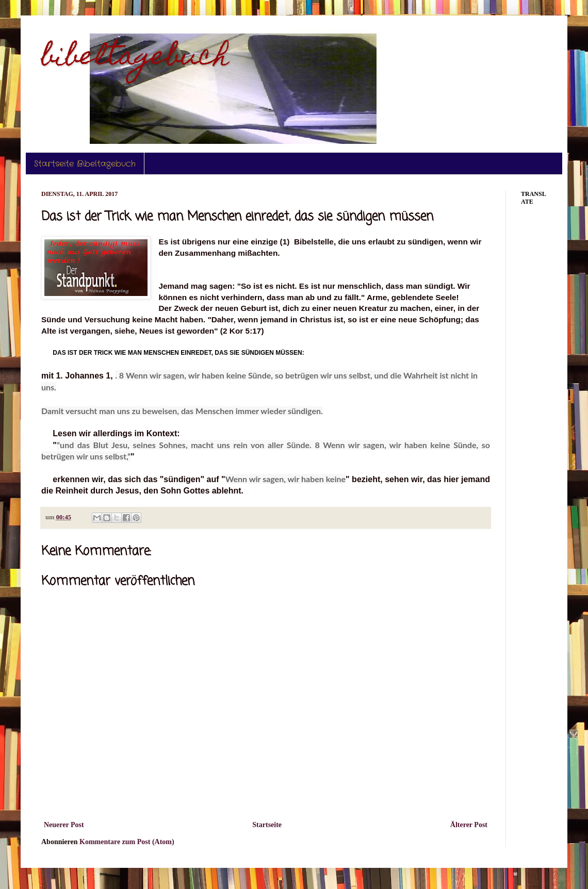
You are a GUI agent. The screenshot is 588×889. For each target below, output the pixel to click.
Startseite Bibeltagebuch (85, 164)
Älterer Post (469, 825)
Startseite (267, 825)
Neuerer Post (64, 825)
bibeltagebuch (135, 59)
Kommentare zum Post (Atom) (127, 842)
